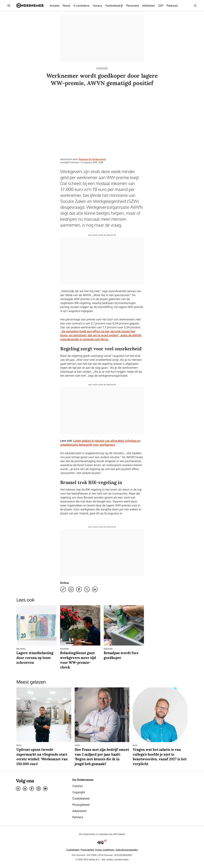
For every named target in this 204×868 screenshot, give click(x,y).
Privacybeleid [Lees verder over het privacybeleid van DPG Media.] (87, 850)
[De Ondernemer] (30, 6)
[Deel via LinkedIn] (95, 589)
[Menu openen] (9, 6)
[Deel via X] (87, 589)
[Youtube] (45, 789)
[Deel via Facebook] (79, 589)
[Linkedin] (25, 789)
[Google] (18, 789)
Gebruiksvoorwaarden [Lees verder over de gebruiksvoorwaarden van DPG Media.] (127, 850)
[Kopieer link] (63, 589)
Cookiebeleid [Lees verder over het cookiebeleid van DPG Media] (73, 850)
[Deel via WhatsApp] (71, 589)
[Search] (195, 6)
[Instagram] (39, 789)
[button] (105, 850)
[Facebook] (32, 789)
